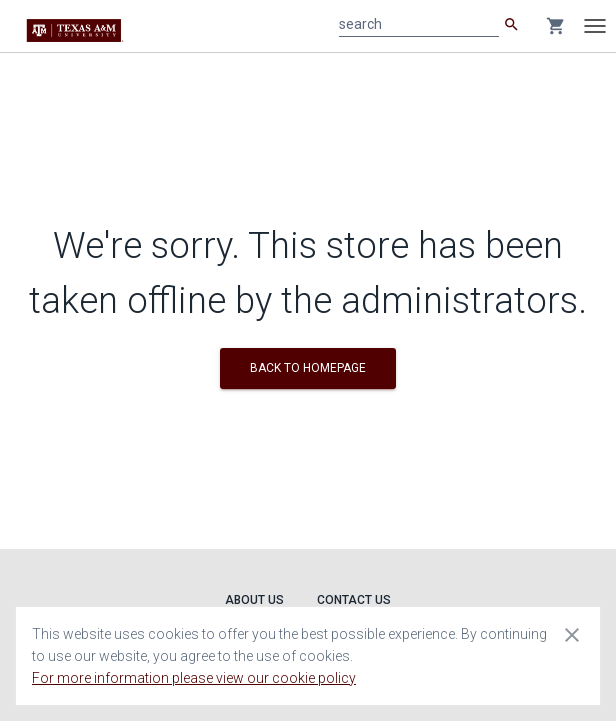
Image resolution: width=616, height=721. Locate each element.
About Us (254, 600)
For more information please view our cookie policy (194, 678)
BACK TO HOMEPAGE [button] (308, 368)
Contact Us (354, 600)
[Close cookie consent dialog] (572, 634)
